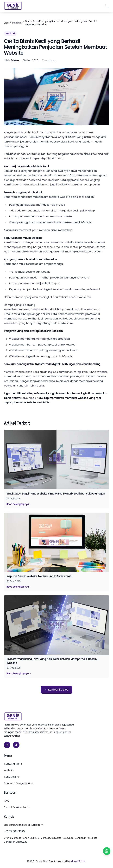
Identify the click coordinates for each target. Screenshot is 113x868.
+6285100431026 (14, 831)
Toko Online (11, 777)
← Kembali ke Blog (57, 690)
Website (9, 770)
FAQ (7, 801)
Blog (6, 23)
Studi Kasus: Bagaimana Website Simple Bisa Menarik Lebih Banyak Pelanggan (56, 494)
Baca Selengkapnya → (19, 504)
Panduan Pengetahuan (18, 783)
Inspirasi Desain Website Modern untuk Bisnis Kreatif (39, 576)
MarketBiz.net (78, 861)
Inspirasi (17, 23)
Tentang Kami (13, 764)
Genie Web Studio (32, 398)
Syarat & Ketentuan (16, 807)
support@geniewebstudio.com (24, 825)
